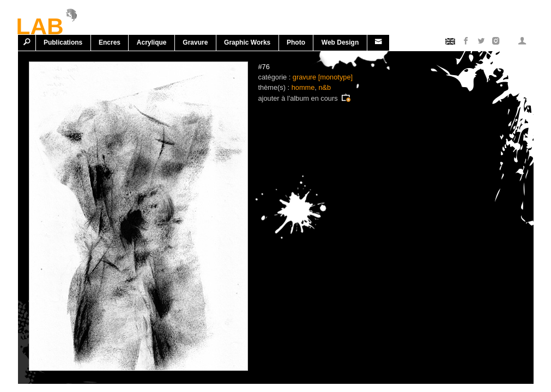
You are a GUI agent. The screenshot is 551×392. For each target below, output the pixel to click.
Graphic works (247, 42)
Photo (296, 42)
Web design (340, 42)
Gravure (195, 42)
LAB (40, 24)
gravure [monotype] (323, 77)
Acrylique (152, 42)
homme (303, 87)
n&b (325, 87)
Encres (110, 42)
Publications (63, 42)
